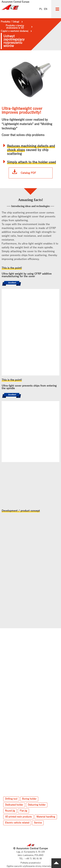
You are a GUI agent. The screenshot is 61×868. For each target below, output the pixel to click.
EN (46, 9)
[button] (57, 9)
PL (41, 9)
